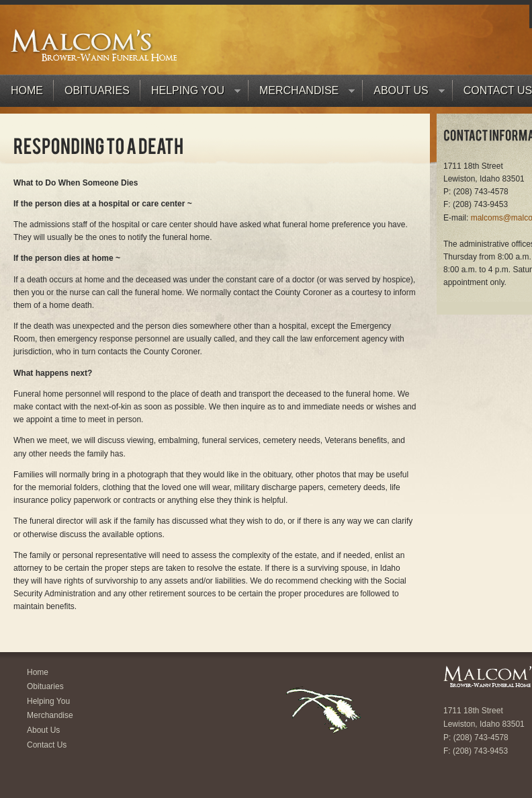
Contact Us (47, 745)
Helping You (190, 94)
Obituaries (97, 90)
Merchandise (302, 94)
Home (27, 90)
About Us (404, 94)
